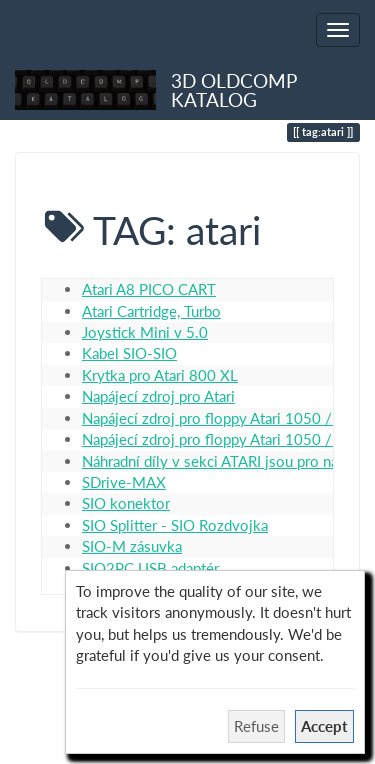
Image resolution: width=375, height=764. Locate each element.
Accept (324, 726)
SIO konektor (126, 503)
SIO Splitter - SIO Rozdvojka (175, 525)
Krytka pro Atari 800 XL (160, 375)
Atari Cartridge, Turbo (151, 311)
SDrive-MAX (124, 482)
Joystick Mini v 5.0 (145, 332)
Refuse (256, 726)
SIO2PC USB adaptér (150, 568)
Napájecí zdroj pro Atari (158, 396)
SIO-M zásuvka (132, 546)
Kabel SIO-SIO (129, 353)
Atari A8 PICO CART (149, 289)
